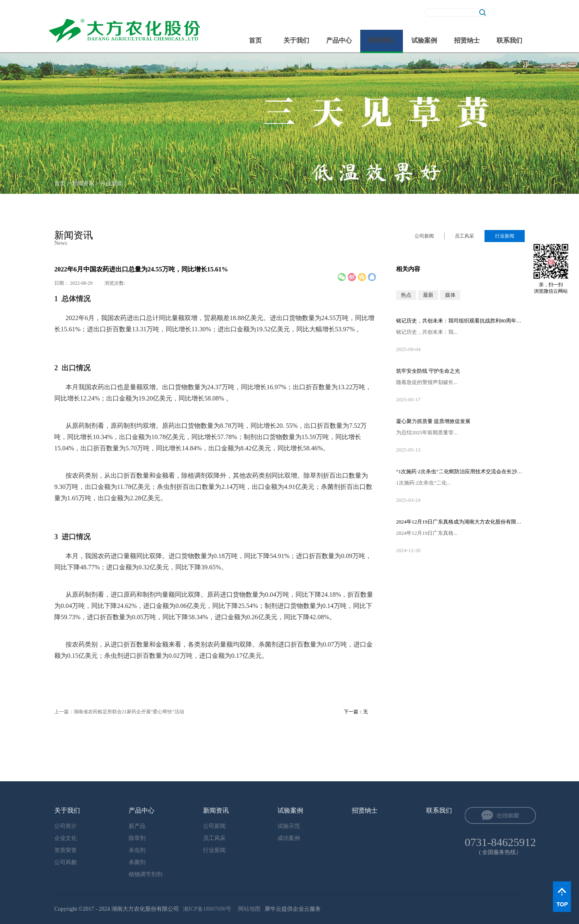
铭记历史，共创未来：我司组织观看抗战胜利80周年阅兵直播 (460, 321)
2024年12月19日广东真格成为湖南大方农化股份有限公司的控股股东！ (460, 522)
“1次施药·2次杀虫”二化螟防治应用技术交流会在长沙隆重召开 (460, 471)
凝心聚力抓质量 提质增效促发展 (433, 421)
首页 (255, 40)
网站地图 (248, 909)
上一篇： (119, 712)
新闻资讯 (83, 184)
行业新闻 (111, 184)
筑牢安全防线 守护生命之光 (428, 371)
